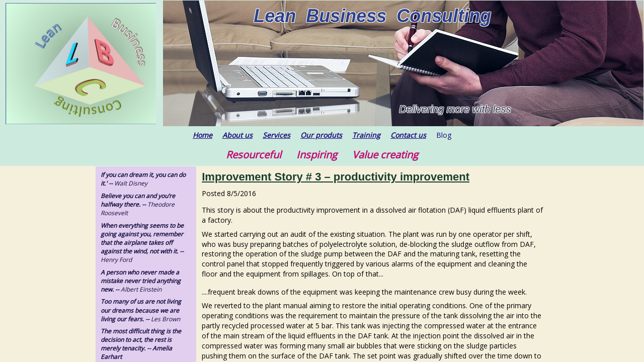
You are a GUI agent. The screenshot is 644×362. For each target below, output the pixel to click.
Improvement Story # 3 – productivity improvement (336, 177)
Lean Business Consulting (372, 16)
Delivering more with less (455, 109)
